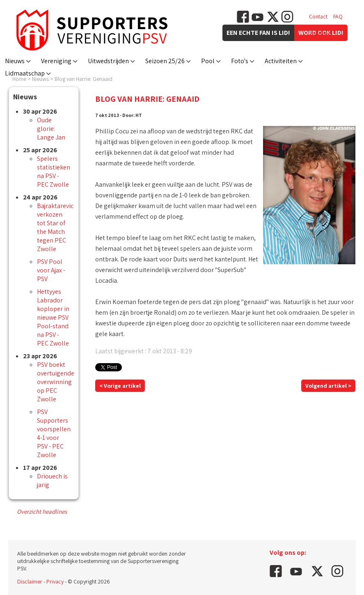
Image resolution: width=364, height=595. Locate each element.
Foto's (240, 61)
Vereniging (56, 61)
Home (19, 79)
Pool (208, 61)
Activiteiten (281, 61)
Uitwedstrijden (108, 61)
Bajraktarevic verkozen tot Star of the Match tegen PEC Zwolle (55, 227)
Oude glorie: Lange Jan (51, 129)
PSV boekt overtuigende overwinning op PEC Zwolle (56, 382)
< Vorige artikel (120, 386)
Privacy (55, 581)
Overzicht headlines (42, 511)
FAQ (338, 16)
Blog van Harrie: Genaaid (84, 79)
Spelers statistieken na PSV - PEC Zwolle (54, 172)
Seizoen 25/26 (165, 61)
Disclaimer (30, 581)
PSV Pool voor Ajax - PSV (51, 270)
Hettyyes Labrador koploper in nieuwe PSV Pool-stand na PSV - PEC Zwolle (53, 317)
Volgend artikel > (328, 386)
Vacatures (321, 33)
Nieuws (15, 61)
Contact (318, 16)
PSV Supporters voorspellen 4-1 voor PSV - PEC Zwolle (54, 433)
